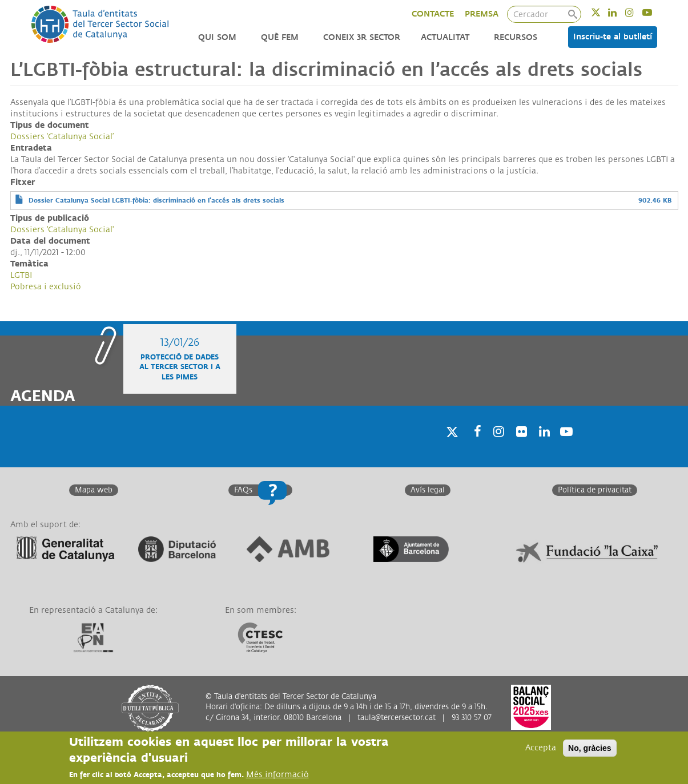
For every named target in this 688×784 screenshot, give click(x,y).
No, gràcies (590, 749)
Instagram (637, 12)
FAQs (243, 490)
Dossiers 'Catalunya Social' (62, 230)
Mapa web (94, 490)
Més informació (277, 776)
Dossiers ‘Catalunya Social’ (62, 137)
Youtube (655, 12)
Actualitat (445, 37)
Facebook (474, 446)
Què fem (280, 37)
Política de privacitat (595, 490)
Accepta (541, 749)
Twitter (603, 12)
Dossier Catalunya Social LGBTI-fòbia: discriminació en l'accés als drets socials (156, 201)
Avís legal (428, 490)
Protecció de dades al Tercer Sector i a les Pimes (180, 367)
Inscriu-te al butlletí (613, 37)
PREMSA (482, 14)
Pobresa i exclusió (46, 287)
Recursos (516, 37)
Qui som (217, 37)
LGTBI (21, 275)
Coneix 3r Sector (362, 37)
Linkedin (620, 12)
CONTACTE (433, 14)
